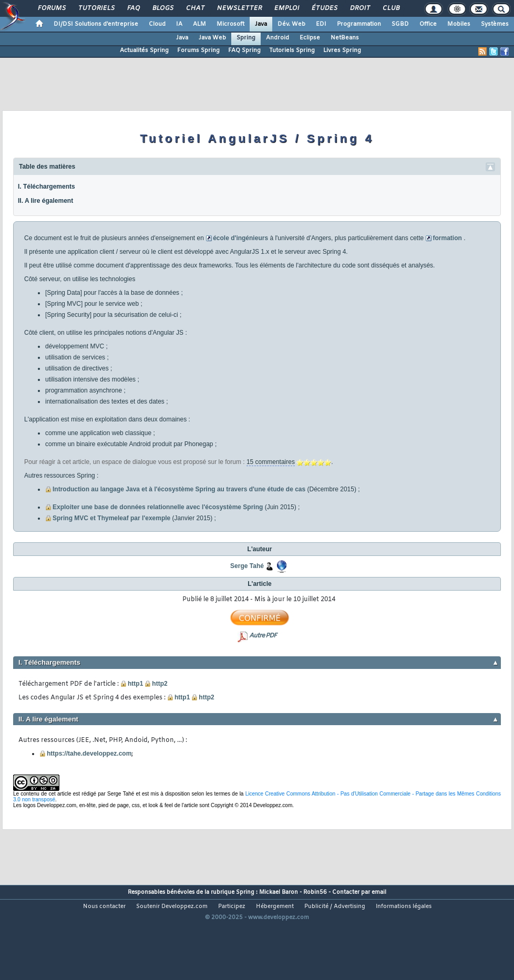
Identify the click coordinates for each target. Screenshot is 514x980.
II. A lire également (45, 201)
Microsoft (230, 24)
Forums (51, 8)
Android (277, 38)
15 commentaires (271, 462)
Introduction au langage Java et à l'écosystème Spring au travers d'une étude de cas (179, 489)
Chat (195, 8)
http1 (135, 684)
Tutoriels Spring (292, 50)
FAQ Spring (244, 50)
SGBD (400, 24)
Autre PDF (263, 636)
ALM (199, 24)
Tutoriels (96, 8)
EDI (321, 24)
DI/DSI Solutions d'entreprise (96, 24)
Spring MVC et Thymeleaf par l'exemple (111, 518)
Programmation (359, 24)
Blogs (162, 8)
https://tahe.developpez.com (89, 754)
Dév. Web (291, 24)
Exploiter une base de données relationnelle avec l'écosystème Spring (158, 507)
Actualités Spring (144, 50)
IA (179, 24)
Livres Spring (342, 50)
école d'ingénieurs (240, 238)
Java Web (212, 38)
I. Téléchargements (47, 187)
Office (428, 24)
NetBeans (345, 38)
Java (261, 24)
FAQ (133, 8)
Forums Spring (198, 50)
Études (324, 8)
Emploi (286, 8)
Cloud (157, 24)
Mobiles (459, 24)
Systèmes (495, 24)
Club (390, 8)
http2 (160, 684)
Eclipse (310, 38)
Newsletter (239, 8)
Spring (246, 38)
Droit (359, 8)
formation (447, 238)
